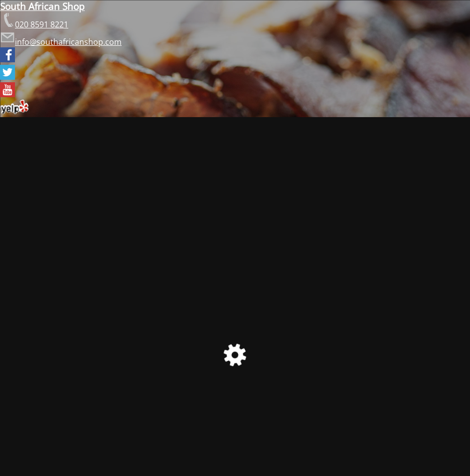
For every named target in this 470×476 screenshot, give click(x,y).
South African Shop (42, 6)
